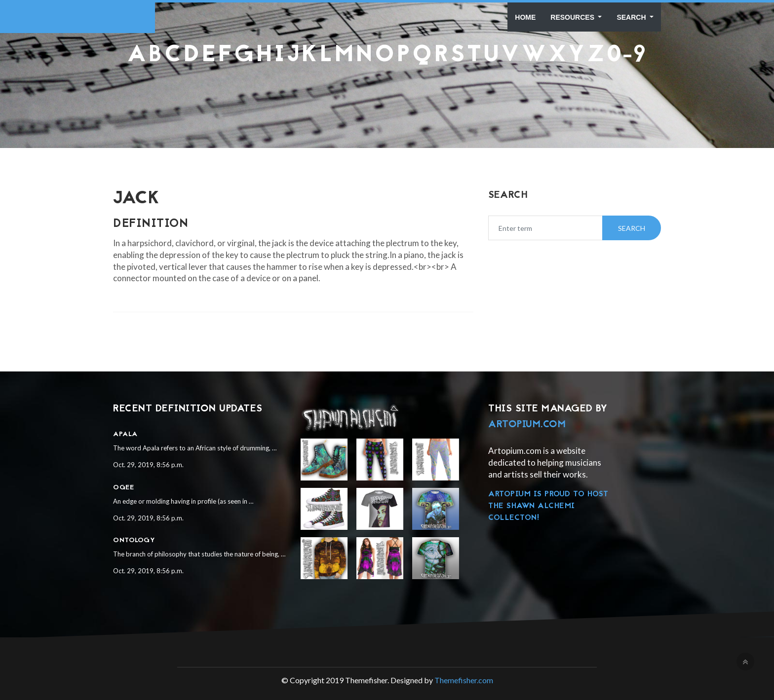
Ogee (123, 488)
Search (632, 17)
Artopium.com (527, 425)
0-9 (627, 56)
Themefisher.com (464, 680)
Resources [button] (573, 17)
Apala (125, 434)
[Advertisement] (387, 92)
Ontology (134, 540)
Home (525, 17)
